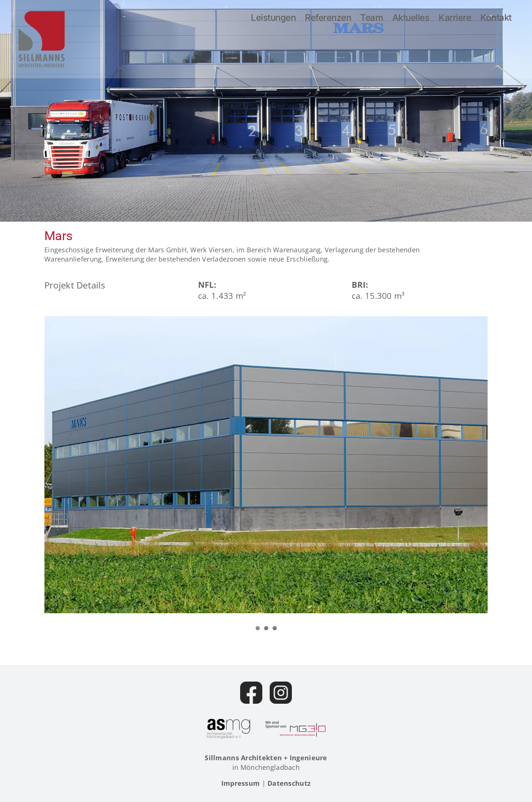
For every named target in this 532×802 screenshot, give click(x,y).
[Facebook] (251, 693)
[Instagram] (281, 693)
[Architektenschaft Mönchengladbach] (228, 729)
